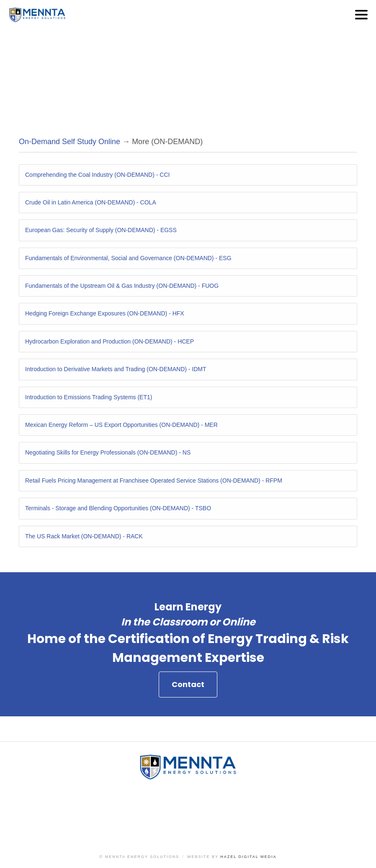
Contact (188, 723)
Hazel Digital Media (248, 857)
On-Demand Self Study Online (70, 142)
